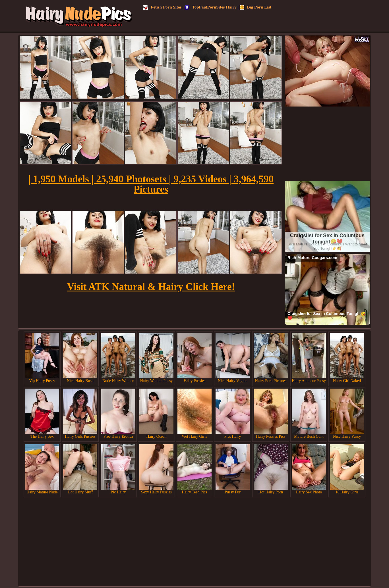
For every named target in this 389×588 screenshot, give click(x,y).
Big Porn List (256, 7)
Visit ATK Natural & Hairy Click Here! (151, 287)
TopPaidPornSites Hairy (211, 7)
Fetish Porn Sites (162, 7)
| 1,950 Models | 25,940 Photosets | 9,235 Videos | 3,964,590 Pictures (151, 184)
